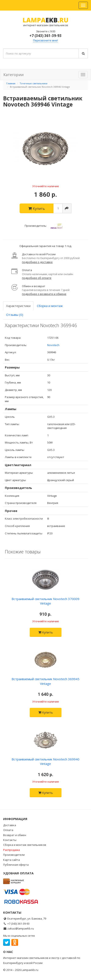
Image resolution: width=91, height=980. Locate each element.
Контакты (10, 840)
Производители (14, 855)
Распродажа (11, 850)
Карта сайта (11, 860)
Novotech (53, 345)
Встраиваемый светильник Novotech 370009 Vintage (45, 601)
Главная (11, 83)
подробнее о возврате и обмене (44, 294)
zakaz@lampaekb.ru (21, 928)
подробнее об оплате (37, 278)
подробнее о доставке (37, 262)
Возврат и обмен (15, 835)
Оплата (8, 830)
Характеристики (18, 306)
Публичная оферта (16, 865)
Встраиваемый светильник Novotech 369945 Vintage (45, 681)
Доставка (10, 825)
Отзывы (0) (15, 315)
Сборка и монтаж (50, 306)
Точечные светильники (33, 83)
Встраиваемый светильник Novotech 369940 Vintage (45, 761)
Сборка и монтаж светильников (25, 845)
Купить (46, 632)
